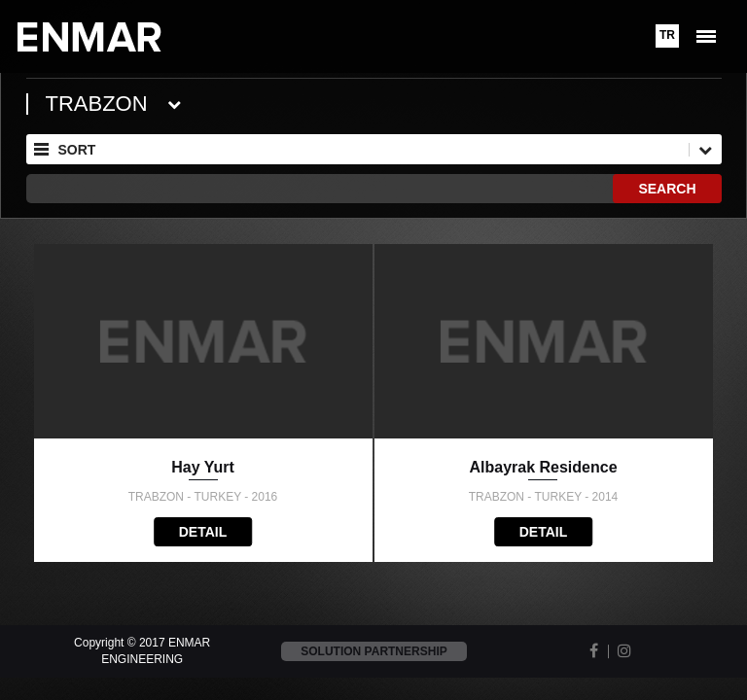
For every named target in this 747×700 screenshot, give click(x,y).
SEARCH (667, 189)
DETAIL (203, 532)
